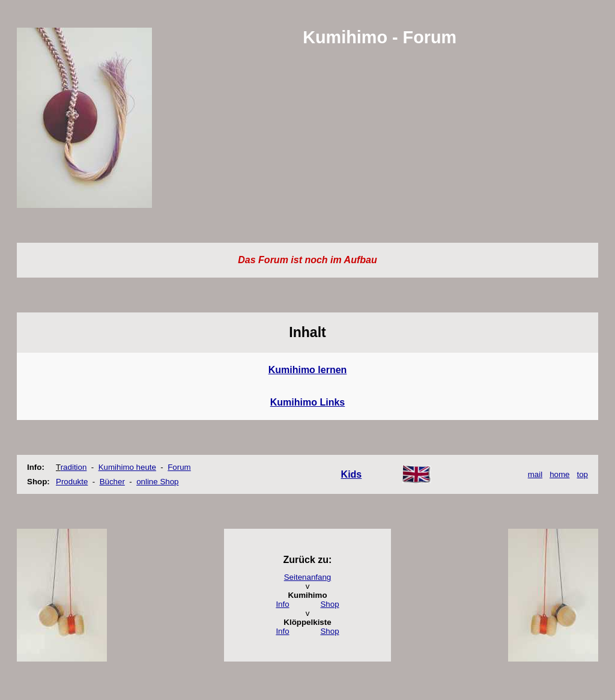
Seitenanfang (308, 577)
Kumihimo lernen (308, 370)
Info (282, 604)
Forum (179, 467)
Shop (329, 604)
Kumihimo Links (307, 402)
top (582, 474)
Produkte (72, 482)
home (559, 474)
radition (74, 467)
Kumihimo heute (127, 467)
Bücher (112, 482)
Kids (352, 474)
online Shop (157, 482)
